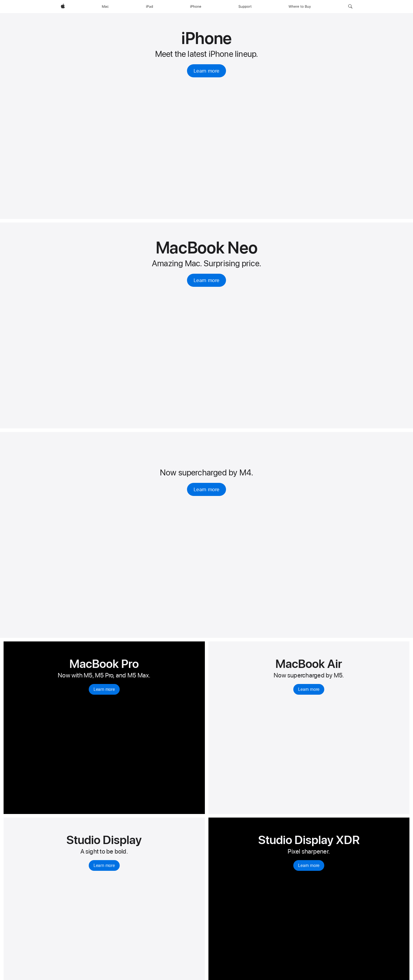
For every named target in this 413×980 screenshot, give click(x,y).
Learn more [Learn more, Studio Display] (104, 865)
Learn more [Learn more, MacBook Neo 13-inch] (206, 280)
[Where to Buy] (300, 7)
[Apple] (63, 7)
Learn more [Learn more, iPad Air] (206, 489)
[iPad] (149, 7)
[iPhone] (196, 7)
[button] (350, 7)
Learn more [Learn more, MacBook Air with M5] (309, 689)
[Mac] (105, 7)
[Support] (245, 7)
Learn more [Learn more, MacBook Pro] (104, 689)
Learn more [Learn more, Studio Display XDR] (309, 865)
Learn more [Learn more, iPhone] (206, 71)
